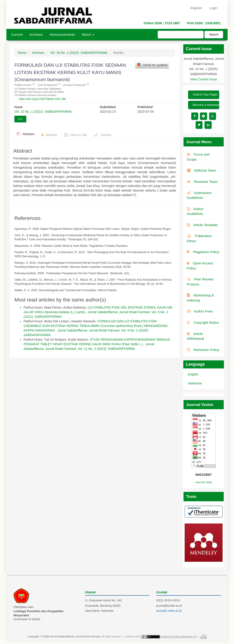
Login (213, 8)
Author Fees (200, 311)
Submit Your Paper (205, 95)
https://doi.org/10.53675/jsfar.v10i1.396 (42, 99)
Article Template (202, 225)
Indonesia (195, 383)
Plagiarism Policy (203, 252)
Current (17, 34)
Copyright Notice (203, 322)
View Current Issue (204, 79)
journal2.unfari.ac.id (169, 611)
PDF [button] (20, 119)
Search (214, 34)
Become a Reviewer (206, 105)
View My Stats (204, 482)
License (103, 135)
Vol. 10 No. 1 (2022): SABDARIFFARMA (79, 53)
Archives (36, 34)
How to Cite (76, 135)
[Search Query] (181, 35)
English (193, 374)
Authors (49, 135)
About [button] (88, 34)
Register (196, 8)
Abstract (25, 134)
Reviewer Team (202, 182)
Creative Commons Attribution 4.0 (179, 636)
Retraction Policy (203, 350)
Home (22, 53)
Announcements (62, 34)
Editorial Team (201, 170)
